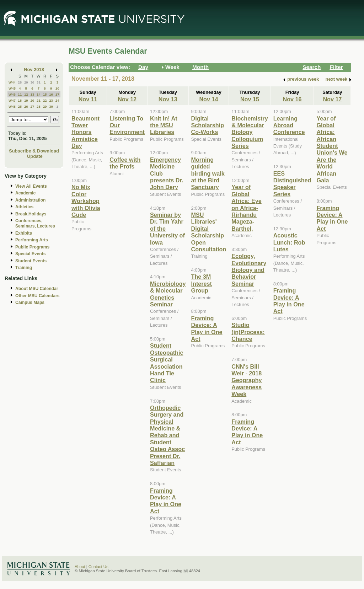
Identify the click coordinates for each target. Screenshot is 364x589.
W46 (12, 94)
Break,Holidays (31, 214)
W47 (12, 100)
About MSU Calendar (37, 289)
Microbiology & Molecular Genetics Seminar (168, 294)
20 (32, 100)
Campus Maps (30, 302)
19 (26, 100)
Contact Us (98, 567)
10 (57, 88)
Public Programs (32, 247)
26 (26, 106)
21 (39, 100)
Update (35, 156)
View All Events (31, 186)
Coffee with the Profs (125, 163)
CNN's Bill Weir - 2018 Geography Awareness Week (247, 380)
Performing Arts (32, 240)
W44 (12, 82)
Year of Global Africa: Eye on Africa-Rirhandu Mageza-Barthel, (246, 208)
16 (51, 94)
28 (20, 82)
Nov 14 (208, 99)
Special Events (30, 254)
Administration (30, 200)
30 (32, 82)
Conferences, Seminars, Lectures (35, 223)
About (80, 567)
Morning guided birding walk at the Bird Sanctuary (208, 173)
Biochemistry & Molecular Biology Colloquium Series (250, 132)
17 (57, 94)
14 (39, 94)
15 (45, 94)
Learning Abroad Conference (289, 125)
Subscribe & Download (34, 151)
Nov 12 (127, 99)
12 (26, 94)
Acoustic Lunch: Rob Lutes (289, 242)
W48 (12, 106)
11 (20, 94)
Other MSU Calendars (38, 296)
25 (20, 106)
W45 (12, 88)
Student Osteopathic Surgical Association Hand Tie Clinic (167, 363)
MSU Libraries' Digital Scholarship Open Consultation (209, 232)
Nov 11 (88, 99)
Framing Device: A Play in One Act (166, 501)
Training (24, 268)
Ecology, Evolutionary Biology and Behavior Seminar (249, 270)
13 (32, 94)
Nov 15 (250, 99)
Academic (25, 193)
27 (32, 106)
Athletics (24, 207)
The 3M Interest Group (202, 283)
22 (45, 100)
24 (57, 100)
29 (26, 82)
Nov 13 (168, 99)
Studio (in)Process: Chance (248, 332)
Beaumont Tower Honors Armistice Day (85, 132)
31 (39, 82)
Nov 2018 (34, 69)
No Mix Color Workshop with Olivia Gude (86, 201)
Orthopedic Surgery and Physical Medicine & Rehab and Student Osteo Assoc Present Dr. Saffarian (167, 435)
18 (20, 100)
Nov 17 (332, 99)
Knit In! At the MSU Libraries (164, 125)
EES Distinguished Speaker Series (292, 184)
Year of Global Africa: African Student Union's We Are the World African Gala (332, 149)
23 (51, 100)
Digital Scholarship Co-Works (208, 125)
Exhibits (24, 233)
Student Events (31, 261)
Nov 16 (292, 99)
